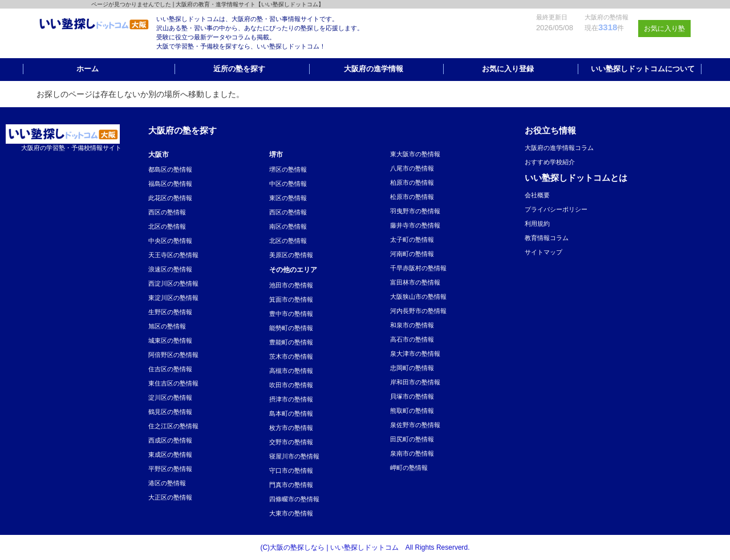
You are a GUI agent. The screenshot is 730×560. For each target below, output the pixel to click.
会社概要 (537, 195)
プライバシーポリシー (556, 209)
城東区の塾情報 (170, 340)
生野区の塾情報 (170, 312)
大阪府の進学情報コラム (559, 148)
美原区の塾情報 (291, 255)
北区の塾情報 (167, 226)
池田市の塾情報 (291, 285)
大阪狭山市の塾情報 (418, 297)
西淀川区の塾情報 (173, 283)
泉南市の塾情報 (412, 453)
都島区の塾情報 (170, 169)
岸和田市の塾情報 (415, 382)
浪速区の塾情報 (170, 269)
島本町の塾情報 (291, 413)
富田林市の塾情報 (415, 282)
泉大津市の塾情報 (415, 354)
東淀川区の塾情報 (173, 298)
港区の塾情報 (167, 483)
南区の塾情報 (288, 226)
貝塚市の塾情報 (412, 396)
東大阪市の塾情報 (415, 154)
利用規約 (537, 224)
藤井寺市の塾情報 (415, 225)
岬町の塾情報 (409, 468)
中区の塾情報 (288, 184)
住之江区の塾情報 (173, 426)
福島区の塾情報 (170, 184)
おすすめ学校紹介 (550, 162)
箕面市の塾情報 (291, 299)
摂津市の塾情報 (291, 399)
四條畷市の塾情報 (294, 499)
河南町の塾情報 (412, 254)
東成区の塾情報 (170, 455)
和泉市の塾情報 (412, 325)
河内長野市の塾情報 (418, 311)
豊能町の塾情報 (291, 342)
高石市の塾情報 (412, 339)
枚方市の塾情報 (291, 428)
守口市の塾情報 (291, 470)
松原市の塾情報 (412, 197)
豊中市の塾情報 (291, 314)
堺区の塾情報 (288, 169)
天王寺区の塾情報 (173, 255)
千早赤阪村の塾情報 (418, 268)
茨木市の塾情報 (291, 356)
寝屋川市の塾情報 (294, 456)
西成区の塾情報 (170, 440)
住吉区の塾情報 (170, 369)
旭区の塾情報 (167, 326)
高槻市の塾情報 (291, 371)
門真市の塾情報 (291, 485)
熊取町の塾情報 (412, 411)
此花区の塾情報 (170, 198)
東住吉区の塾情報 (173, 383)
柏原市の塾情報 (412, 182)
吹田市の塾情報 (291, 385)
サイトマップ (544, 252)
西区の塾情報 (167, 212)
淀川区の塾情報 (170, 397)
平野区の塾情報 (170, 469)
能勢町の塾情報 (291, 328)
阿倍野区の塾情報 (173, 355)
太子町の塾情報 (412, 240)
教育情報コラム (547, 238)
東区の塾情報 (288, 198)
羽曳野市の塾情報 (415, 211)
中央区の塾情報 (170, 241)
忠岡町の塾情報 (412, 368)
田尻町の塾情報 (412, 439)
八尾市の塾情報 (412, 168)
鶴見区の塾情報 (170, 412)
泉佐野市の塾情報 (415, 425)
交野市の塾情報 (291, 442)
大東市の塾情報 (291, 513)
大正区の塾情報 (170, 497)
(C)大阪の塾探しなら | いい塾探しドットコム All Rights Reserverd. (365, 547)
